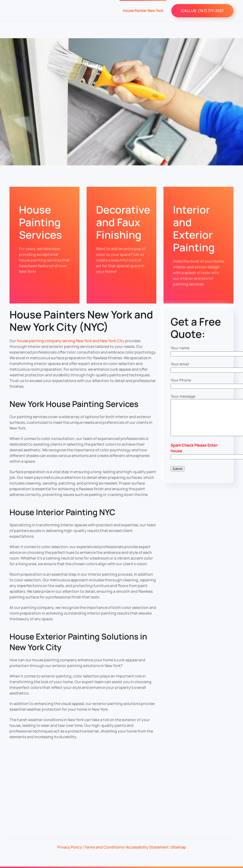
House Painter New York (143, 11)
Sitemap (179, 847)
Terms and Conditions (104, 847)
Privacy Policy (70, 847)
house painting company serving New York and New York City (71, 341)
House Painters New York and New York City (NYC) (81, 321)
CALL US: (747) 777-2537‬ (202, 11)
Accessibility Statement (147, 847)
